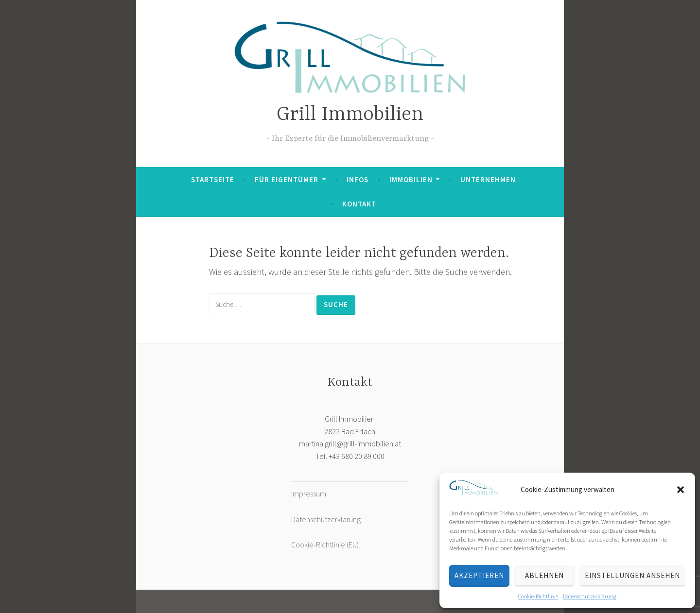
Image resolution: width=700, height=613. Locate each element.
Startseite (213, 179)
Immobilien (411, 179)
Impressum (309, 494)
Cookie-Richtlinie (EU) (325, 545)
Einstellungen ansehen (632, 575)
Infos (358, 179)
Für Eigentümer (287, 179)
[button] (681, 490)
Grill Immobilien (350, 115)
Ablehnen (544, 575)
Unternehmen (488, 179)
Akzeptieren (479, 575)
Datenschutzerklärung (590, 596)
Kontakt (359, 204)
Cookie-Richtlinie (538, 596)
